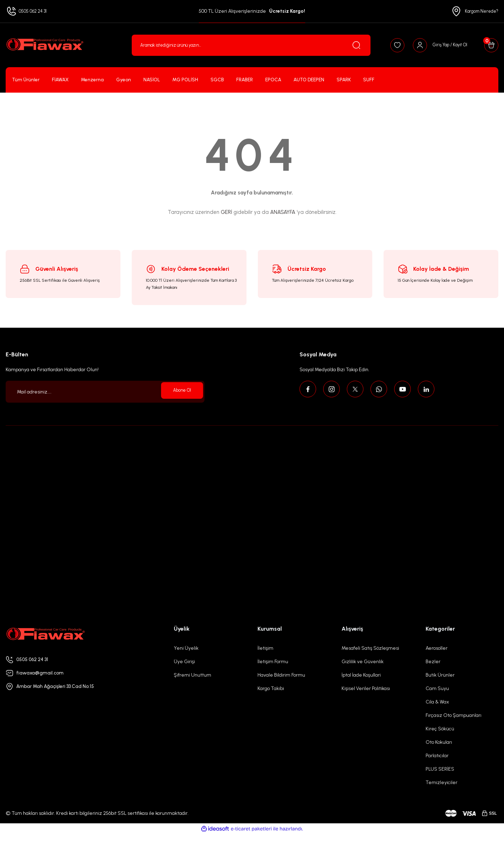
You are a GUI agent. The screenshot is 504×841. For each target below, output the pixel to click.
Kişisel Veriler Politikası (366, 688)
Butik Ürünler (440, 675)
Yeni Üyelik (186, 648)
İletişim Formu (273, 662)
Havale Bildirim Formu (281, 675)
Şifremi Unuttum (192, 675)
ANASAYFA (283, 212)
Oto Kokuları (439, 742)
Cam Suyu (437, 688)
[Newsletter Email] (105, 392)
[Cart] (489, 45)
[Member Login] (431, 45)
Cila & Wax (437, 702)
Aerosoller (437, 648)
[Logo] (45, 45)
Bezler (433, 662)
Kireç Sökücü (440, 729)
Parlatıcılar (437, 756)
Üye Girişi (184, 662)
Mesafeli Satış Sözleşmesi (370, 648)
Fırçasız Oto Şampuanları (453, 715)
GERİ (226, 212)
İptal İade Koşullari (361, 675)
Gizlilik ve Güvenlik (363, 662)
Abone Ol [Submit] (179, 392)
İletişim (265, 648)
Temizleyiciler (441, 782)
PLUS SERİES (440, 769)
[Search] (242, 45)
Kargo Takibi (271, 688)
